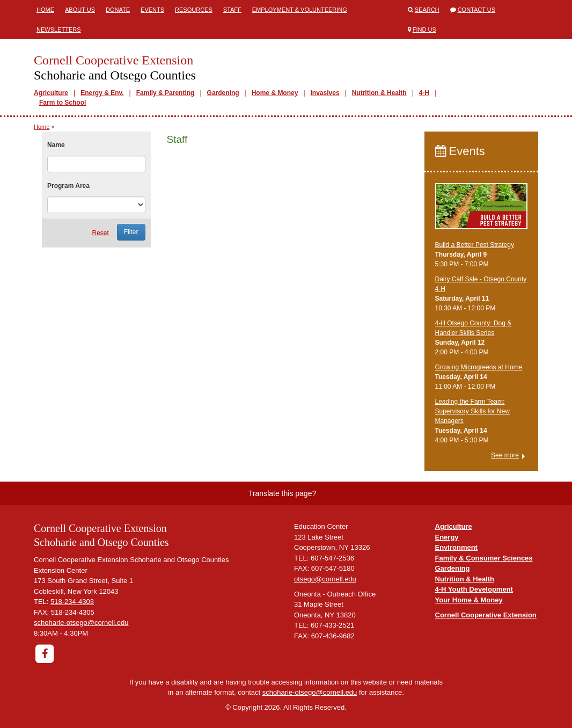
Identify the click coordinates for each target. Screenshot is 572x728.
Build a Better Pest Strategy (475, 245)
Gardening (223, 93)
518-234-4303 (72, 602)
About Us (80, 10)
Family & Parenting (166, 93)
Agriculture (51, 93)
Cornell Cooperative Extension (486, 615)
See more (505, 455)
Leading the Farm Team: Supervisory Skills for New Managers (472, 411)
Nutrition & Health (379, 93)
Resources (194, 10)
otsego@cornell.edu (325, 579)
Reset (100, 233)
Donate (118, 10)
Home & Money (275, 93)
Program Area (68, 186)
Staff (232, 10)
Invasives (325, 93)
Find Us (424, 30)
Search (427, 10)
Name (56, 145)
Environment (456, 547)
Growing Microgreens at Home (479, 367)
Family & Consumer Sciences (484, 558)
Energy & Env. (102, 93)
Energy (447, 537)
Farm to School (63, 103)
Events (152, 10)
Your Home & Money (469, 600)
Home (45, 10)
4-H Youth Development (474, 589)
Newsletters (59, 30)
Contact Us (477, 10)
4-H (424, 93)
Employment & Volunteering (300, 10)
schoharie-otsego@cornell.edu (81, 623)
